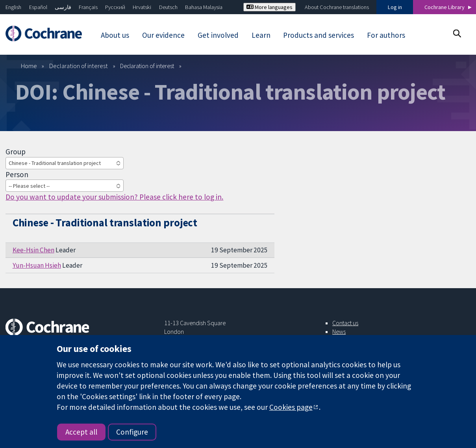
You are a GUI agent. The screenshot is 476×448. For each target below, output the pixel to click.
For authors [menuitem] (386, 35)
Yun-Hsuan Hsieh (37, 265)
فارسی (63, 7)
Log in (395, 7)
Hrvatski (142, 7)
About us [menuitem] (115, 35)
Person (17, 174)
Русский (115, 7)
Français (88, 7)
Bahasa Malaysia (204, 7)
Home (29, 66)
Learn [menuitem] (261, 35)
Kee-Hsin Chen (33, 250)
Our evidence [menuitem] (163, 35)
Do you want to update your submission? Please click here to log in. (114, 197)
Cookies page (291, 407)
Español (38, 7)
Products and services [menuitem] (319, 35)
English (13, 7)
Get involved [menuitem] (218, 35)
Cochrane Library (445, 7)
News (339, 331)
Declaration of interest (79, 66)
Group (16, 152)
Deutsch (168, 7)
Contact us (345, 323)
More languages (269, 7)
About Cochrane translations (337, 7)
